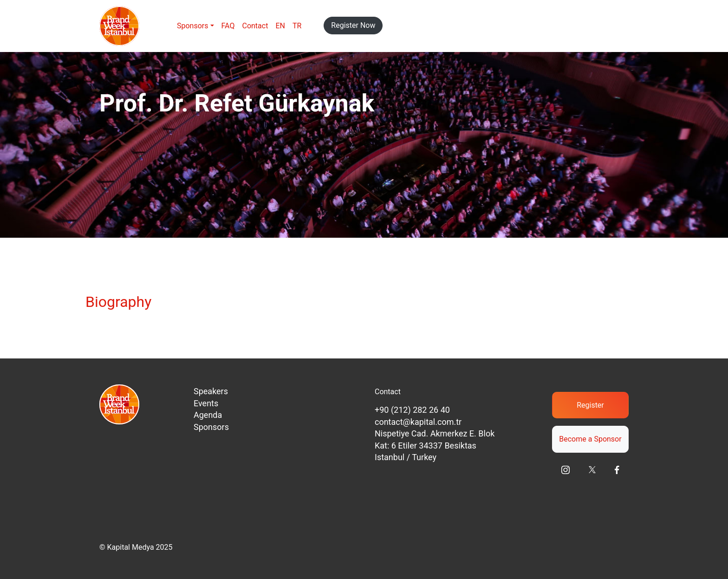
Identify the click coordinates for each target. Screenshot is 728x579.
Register (590, 405)
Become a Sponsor (590, 439)
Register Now (353, 25)
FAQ (228, 26)
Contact (255, 26)
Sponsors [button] (193, 26)
